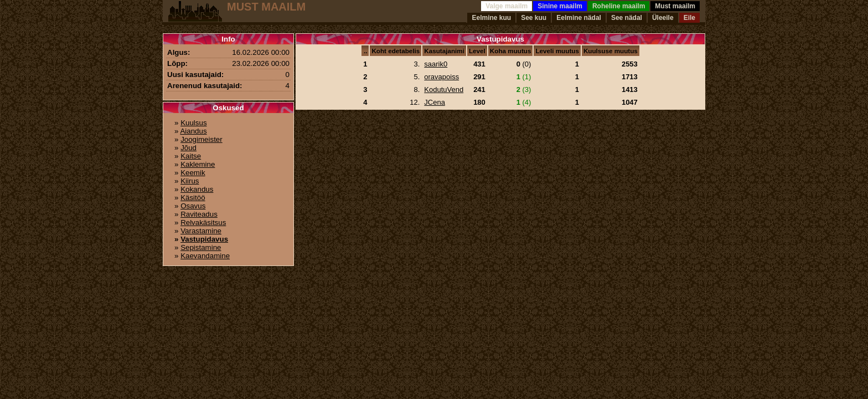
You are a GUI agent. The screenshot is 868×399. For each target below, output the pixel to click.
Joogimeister (201, 139)
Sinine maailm (560, 6)
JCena (435, 102)
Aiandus (193, 131)
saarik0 (436, 64)
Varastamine (201, 231)
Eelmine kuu (491, 18)
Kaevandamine (205, 256)
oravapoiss (441, 77)
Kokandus (197, 189)
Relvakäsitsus (203, 222)
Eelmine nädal (579, 18)
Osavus (193, 206)
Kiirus (190, 181)
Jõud (188, 148)
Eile (689, 18)
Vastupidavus (204, 239)
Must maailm (675, 6)
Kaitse (191, 156)
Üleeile (663, 18)
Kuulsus (193, 123)
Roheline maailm (619, 6)
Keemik (193, 173)
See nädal (627, 18)
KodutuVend (444, 89)
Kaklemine (198, 164)
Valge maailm (507, 6)
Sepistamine (201, 247)
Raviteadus (199, 214)
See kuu (534, 18)
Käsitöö (193, 198)
